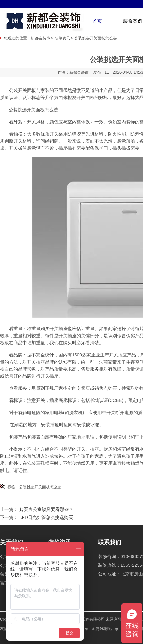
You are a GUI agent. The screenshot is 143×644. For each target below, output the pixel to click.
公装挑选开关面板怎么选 (40, 487)
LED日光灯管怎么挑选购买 (46, 518)
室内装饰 (126, 122)
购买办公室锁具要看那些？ (46, 510)
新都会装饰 (40, 38)
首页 (97, 21)
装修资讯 (62, 38)
